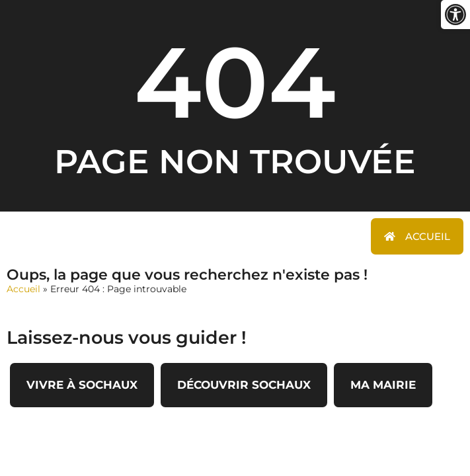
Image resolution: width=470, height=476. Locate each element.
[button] (455, 15)
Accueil (23, 289)
